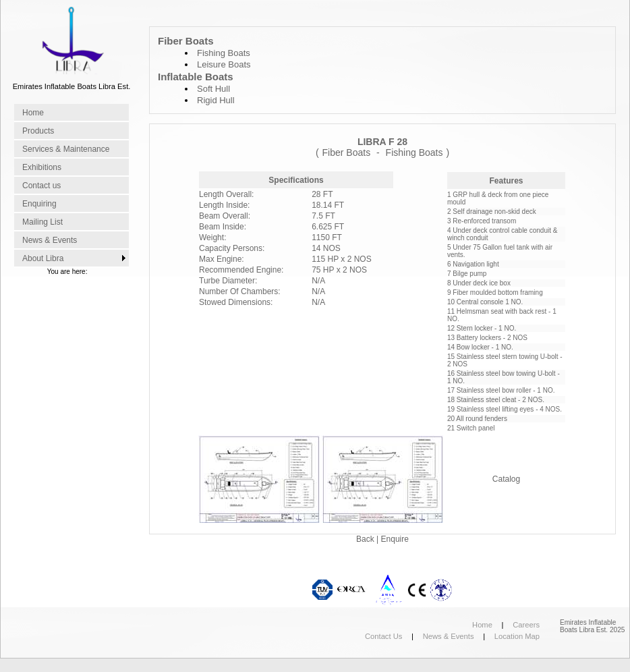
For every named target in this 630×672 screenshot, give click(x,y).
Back (366, 539)
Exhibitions (42, 167)
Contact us (41, 186)
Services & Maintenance (66, 149)
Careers (526, 625)
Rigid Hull (216, 100)
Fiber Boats (186, 41)
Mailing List (42, 222)
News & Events (50, 240)
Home (33, 113)
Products (38, 131)
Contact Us (383, 636)
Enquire (395, 539)
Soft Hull (213, 89)
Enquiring (39, 204)
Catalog (506, 479)
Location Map (517, 636)
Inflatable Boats (196, 77)
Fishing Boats (224, 53)
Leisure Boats (224, 64)
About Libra (43, 258)
